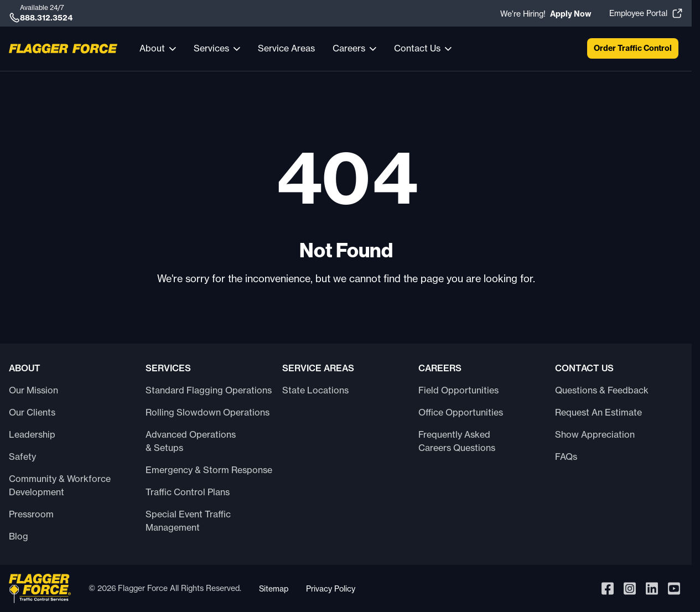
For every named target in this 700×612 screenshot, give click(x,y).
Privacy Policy (331, 588)
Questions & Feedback (602, 390)
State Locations (315, 390)
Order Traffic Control (633, 48)
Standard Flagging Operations (209, 390)
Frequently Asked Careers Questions (457, 441)
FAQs (566, 457)
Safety (22, 457)
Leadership (32, 434)
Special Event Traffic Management (188, 521)
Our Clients (32, 412)
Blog (19, 536)
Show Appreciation (595, 434)
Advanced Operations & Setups (191, 441)
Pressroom (31, 514)
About (152, 48)
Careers (349, 48)
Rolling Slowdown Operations (208, 412)
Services (211, 48)
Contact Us (417, 48)
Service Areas (286, 48)
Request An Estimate (598, 412)
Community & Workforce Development (60, 485)
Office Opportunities (461, 412)
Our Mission (33, 390)
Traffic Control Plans (188, 492)
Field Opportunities (458, 390)
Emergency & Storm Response (209, 470)
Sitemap (274, 588)
